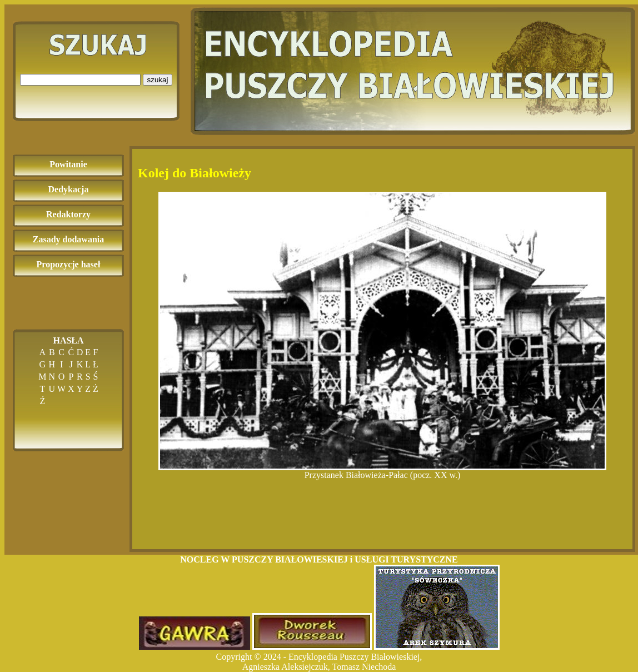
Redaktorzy (68, 214)
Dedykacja (69, 189)
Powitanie (68, 164)
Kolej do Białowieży (195, 173)
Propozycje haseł (69, 264)
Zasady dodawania (69, 239)
